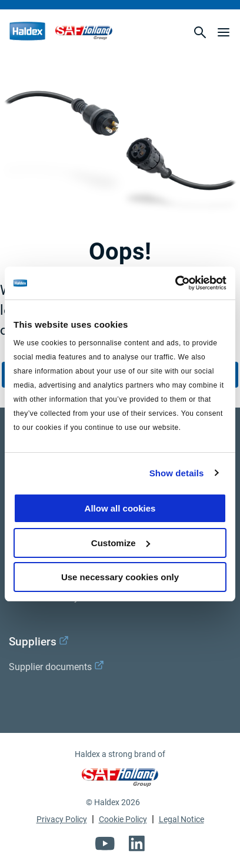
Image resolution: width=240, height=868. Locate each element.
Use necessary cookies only (120, 577)
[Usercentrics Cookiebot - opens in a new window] (175, 283)
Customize (121, 543)
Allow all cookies (120, 508)
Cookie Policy (123, 819)
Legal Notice (181, 819)
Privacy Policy (62, 819)
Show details (177, 473)
